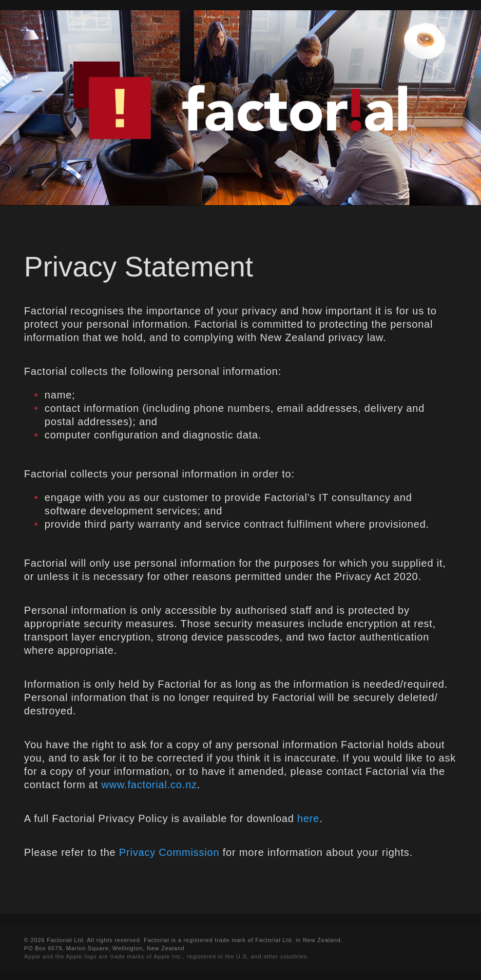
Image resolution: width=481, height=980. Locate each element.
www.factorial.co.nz (149, 785)
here (308, 818)
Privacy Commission (169, 852)
